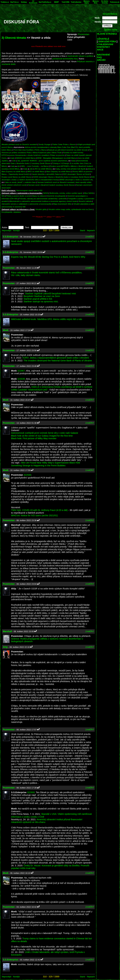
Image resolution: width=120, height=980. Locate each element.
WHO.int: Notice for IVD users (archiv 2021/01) (34, 515)
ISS (3, 196)
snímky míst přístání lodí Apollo (73, 169)
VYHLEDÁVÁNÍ (105, 44)
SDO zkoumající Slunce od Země (76, 174)
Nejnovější (7, 230)
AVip (5, 647)
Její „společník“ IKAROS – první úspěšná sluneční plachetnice (42, 161)
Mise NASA (89, 193)
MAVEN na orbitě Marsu (26, 158)
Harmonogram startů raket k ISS (29, 190)
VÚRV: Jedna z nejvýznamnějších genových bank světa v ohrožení (56, 358)
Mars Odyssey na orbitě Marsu (59, 171)
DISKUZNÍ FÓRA (107, 42)
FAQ (99, 57)
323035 (21, 379)
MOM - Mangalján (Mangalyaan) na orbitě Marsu (57, 158)
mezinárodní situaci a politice (80, 56)
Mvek (6, 330)
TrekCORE (66, 2)
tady (13, 158)
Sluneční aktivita (85, 201)
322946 (27, 475)
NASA (46, 193)
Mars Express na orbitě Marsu (14, 171)
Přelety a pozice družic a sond (18, 196)
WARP (56, 2)
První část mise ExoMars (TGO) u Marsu (30, 150)
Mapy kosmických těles (62, 204)
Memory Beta (96, 2)
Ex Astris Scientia (105, 2)
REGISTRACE (110, 14)
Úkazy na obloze (38, 196)
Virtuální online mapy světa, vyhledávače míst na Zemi (70, 209)
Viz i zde (15, 275)
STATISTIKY (103, 47)
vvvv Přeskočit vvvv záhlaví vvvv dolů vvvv (48, 46)
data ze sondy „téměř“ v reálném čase (20, 182)
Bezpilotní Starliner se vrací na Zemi (42, 296)
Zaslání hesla (111, 30)
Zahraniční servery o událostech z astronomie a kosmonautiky (27, 204)
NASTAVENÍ (103, 55)
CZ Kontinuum (33, 2)
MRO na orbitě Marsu (36, 171)
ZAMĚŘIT (90, 237)
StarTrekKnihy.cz (45, 2)
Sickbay (24, 2)
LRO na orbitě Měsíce (43, 169)
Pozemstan (84, 34)
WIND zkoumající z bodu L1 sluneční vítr (76, 180)
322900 (31, 792)
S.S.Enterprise (10, 237)
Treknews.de (115, 2)
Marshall (7, 631)
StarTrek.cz (14, 2)
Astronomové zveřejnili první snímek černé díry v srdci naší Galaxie (45, 433)
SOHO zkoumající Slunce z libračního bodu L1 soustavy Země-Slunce (61, 177)
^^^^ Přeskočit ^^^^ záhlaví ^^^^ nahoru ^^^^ (48, 217)
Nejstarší (91, 230)
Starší (82, 230)
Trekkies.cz (5, 2)
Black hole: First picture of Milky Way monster (34, 438)
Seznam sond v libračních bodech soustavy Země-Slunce (51, 185)
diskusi (91, 169)
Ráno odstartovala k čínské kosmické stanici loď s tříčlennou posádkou (46, 273)
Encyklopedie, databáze (11, 212)
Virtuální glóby (41, 209)
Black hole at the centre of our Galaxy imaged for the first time (42, 436)
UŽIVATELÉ (103, 39)
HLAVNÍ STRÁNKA (107, 34)
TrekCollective (76, 2)
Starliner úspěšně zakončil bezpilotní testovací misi (51, 294)
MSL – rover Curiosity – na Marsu (35, 166)
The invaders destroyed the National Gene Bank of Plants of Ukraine (58, 361)
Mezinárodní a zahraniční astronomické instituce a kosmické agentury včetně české (43, 201)
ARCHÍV (101, 60)
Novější (16, 230)
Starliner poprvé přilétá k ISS (38, 299)
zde (14, 161)
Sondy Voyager (45, 144)
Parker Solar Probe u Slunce (64, 144)
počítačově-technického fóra (65, 59)
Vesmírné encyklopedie (56, 196)
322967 (21, 371)
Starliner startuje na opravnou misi (41, 302)
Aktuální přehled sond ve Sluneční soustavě (19, 144)
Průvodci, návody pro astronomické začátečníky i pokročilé (43, 199)
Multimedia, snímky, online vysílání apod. (66, 193)
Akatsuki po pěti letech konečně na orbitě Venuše (68, 150)
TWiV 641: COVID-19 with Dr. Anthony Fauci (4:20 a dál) (39, 510)
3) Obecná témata (14, 38)
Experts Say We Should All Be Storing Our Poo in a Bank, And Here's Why (48, 257)
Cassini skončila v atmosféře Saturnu (46, 174)
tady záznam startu (30, 275)
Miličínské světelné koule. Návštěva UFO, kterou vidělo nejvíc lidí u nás (47, 319)
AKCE (100, 50)
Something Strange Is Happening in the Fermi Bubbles (38, 465)
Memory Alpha (87, 2)
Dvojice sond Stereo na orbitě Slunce (17, 177)
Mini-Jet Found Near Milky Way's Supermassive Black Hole (51, 463)
